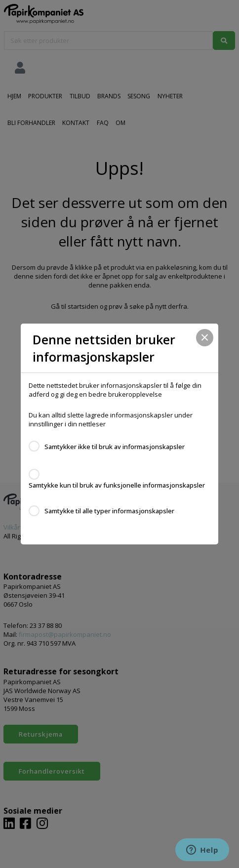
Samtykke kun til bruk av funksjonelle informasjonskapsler (117, 485)
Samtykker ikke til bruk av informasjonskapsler (115, 447)
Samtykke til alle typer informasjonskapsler (109, 511)
